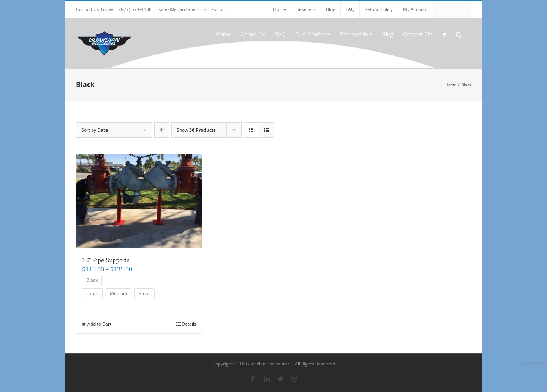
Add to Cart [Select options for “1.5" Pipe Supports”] (99, 324)
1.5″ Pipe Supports (106, 260)
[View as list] (266, 130)
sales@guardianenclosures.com (193, 9)
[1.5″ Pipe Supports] (139, 201)
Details (189, 324)
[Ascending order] (162, 130)
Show (196, 130)
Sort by (95, 130)
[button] (459, 34)
